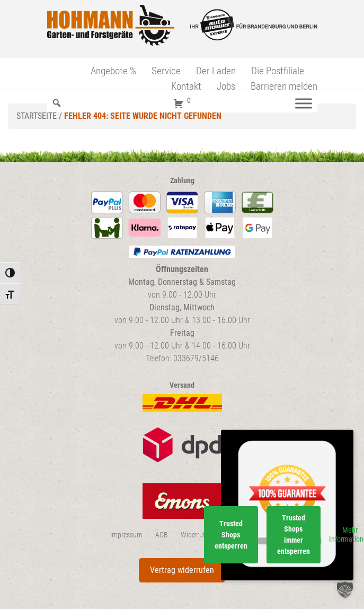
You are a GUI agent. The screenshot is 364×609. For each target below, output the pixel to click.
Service (166, 71)
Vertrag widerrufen (182, 570)
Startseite (37, 116)
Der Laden (216, 71)
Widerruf (193, 535)
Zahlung (182, 181)
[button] (345, 590)
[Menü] (304, 103)
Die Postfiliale (278, 71)
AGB (162, 535)
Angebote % (113, 71)
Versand (182, 385)
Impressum (126, 535)
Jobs (226, 86)
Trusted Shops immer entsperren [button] (294, 534)
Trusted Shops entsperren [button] (231, 535)
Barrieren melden (284, 86)
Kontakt (186, 86)
